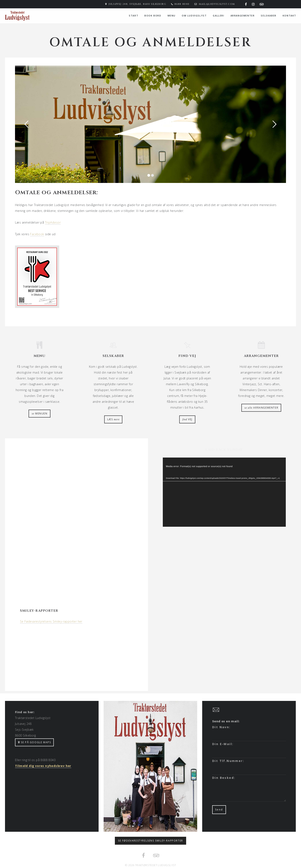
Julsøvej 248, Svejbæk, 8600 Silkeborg (137, 4)
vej (187, 419)
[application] (224, 492)
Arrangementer (243, 16)
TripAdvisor (53, 222)
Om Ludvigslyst (194, 16)
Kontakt (289, 16)
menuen (40, 413)
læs (114, 419)
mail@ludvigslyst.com (216, 4)
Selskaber (268, 16)
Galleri (218, 16)
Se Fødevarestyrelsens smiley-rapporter (150, 841)
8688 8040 (182, 4)
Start (134, 16)
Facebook (37, 234)
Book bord (153, 16)
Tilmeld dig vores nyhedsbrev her (43, 766)
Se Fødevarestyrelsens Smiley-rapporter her (51, 621)
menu (172, 16)
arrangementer (261, 408)
